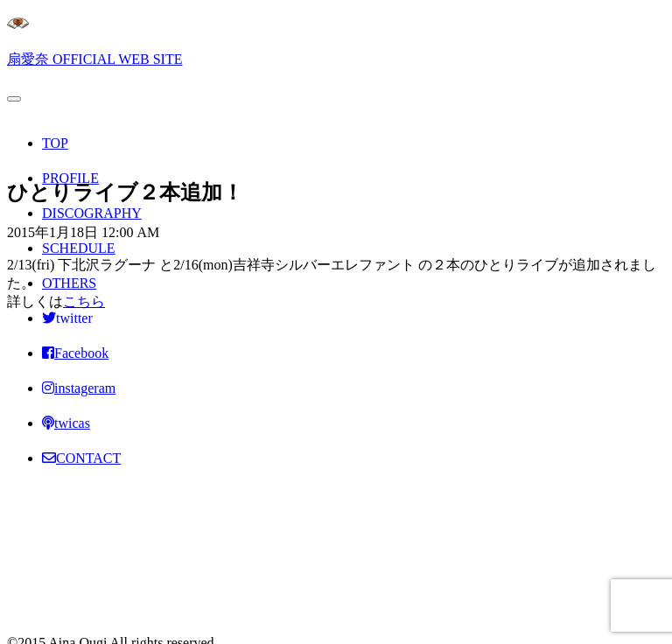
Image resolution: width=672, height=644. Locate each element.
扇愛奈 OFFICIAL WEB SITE (94, 59)
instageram (79, 388)
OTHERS (69, 283)
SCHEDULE (79, 248)
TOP (55, 143)
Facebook (75, 353)
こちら (84, 301)
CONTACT (81, 458)
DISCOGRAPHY (92, 213)
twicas (66, 423)
